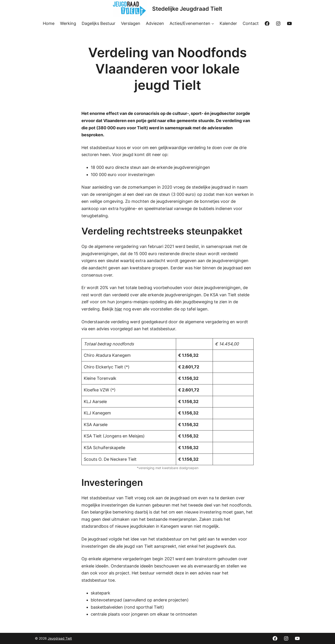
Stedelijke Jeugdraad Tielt (187, 9)
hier (118, 309)
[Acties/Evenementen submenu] (213, 24)
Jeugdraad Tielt (60, 638)
